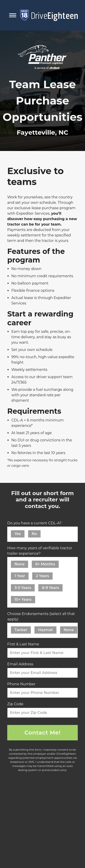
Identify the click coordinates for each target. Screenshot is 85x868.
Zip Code (16, 704)
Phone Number (23, 684)
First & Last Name (24, 644)
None (19, 564)
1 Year (20, 576)
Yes (18, 534)
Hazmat (45, 630)
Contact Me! (42, 733)
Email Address (21, 664)
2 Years (42, 576)
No (34, 534)
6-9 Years (50, 588)
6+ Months (45, 564)
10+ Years (23, 599)
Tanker (21, 630)
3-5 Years (23, 588)
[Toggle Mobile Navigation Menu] (13, 15)
